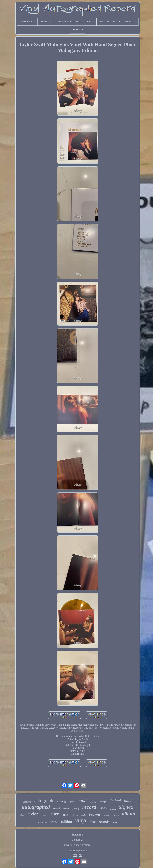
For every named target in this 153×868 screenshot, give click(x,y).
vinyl (81, 820)
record (89, 807)
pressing (61, 801)
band (128, 801)
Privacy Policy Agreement (78, 845)
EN (75, 855)
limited (115, 801)
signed (126, 807)
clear (22, 815)
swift (103, 801)
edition (66, 822)
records (104, 822)
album (128, 814)
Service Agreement (78, 850)
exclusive (43, 822)
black (66, 815)
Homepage (78, 834)
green (116, 815)
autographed (36, 807)
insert (72, 802)
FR (80, 855)
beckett (95, 814)
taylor (33, 814)
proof (76, 808)
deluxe (75, 815)
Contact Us (78, 840)
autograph (44, 800)
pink (115, 822)
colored (27, 802)
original (44, 815)
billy (84, 815)
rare (55, 814)
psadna (113, 809)
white (54, 822)
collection (107, 816)
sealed (56, 808)
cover (66, 808)
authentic (93, 802)
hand (82, 800)
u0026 (103, 808)
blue (93, 822)
